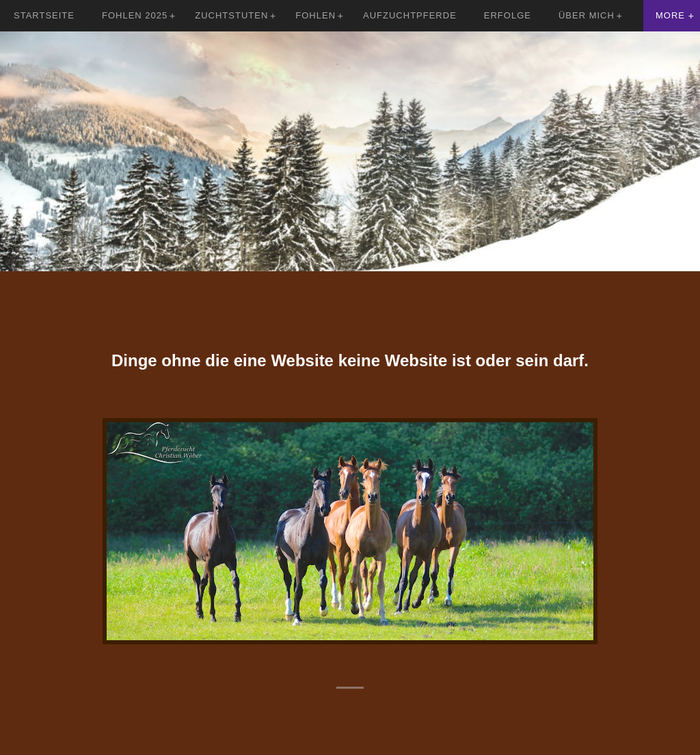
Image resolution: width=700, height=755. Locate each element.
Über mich (587, 15)
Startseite (44, 15)
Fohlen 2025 (135, 15)
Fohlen (315, 15)
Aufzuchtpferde (410, 15)
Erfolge (508, 15)
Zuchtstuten (231, 15)
